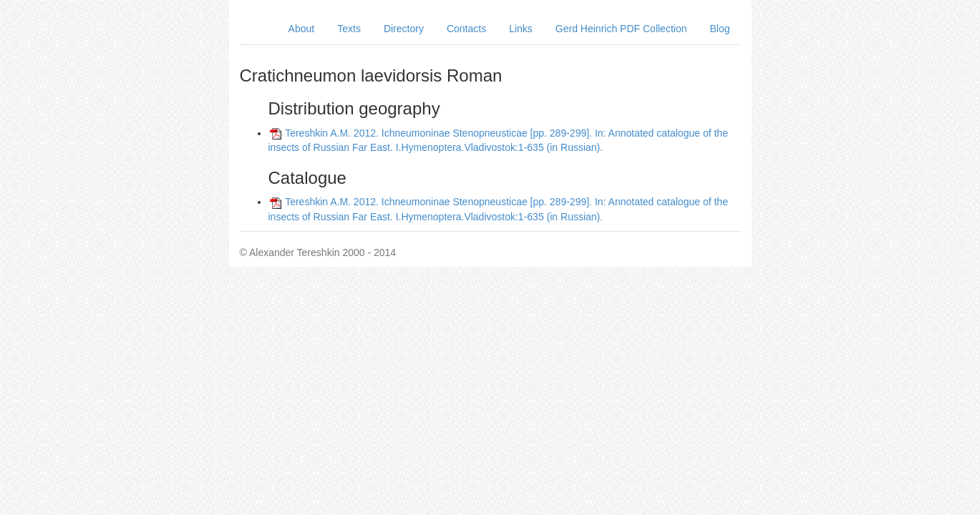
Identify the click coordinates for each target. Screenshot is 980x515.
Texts (349, 29)
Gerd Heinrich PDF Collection (621, 29)
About (302, 29)
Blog (719, 29)
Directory (404, 29)
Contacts (466, 29)
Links (521, 29)
